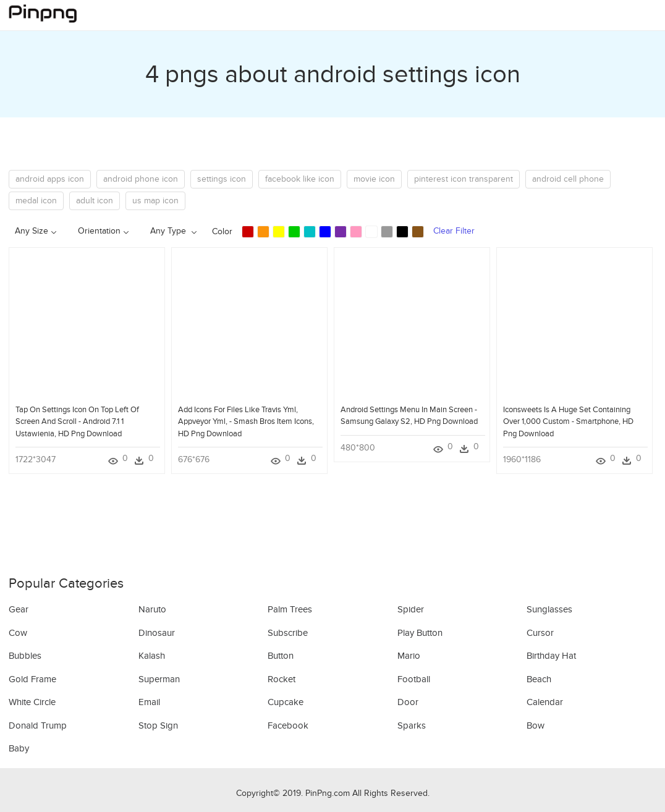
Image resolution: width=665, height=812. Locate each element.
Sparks (412, 725)
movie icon (374, 179)
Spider (411, 609)
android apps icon (50, 179)
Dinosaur (157, 633)
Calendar (545, 702)
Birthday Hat (551, 656)
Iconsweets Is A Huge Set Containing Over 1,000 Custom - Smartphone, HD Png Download (568, 421)
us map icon (155, 201)
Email (149, 702)
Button (281, 656)
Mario (409, 656)
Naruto (152, 609)
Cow (18, 633)
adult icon (95, 201)
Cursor (540, 633)
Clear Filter (454, 231)
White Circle (32, 702)
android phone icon (141, 179)
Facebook (288, 725)
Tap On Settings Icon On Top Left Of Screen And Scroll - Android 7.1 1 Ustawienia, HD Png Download (77, 421)
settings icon (222, 179)
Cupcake (286, 702)
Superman (159, 679)
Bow (536, 725)
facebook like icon (300, 179)
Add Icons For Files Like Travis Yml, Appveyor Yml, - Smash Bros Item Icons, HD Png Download (246, 421)
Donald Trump (38, 725)
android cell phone (568, 179)
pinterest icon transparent (464, 179)
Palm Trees (290, 609)
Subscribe (288, 633)
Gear (19, 609)
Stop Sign (158, 725)
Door (408, 702)
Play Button (420, 633)
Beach (539, 679)
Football (414, 679)
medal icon (36, 201)
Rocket (282, 679)
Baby (19, 748)
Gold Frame (32, 679)
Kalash (152, 656)
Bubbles (25, 656)
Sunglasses (549, 609)
